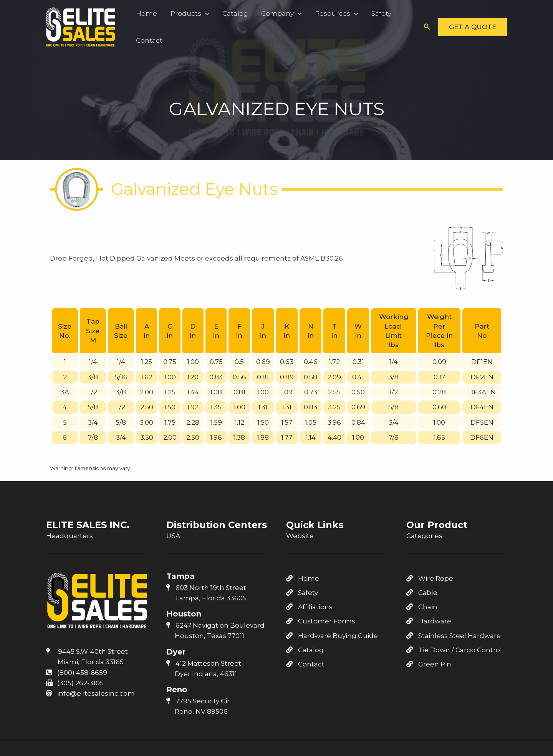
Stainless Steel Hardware (454, 636)
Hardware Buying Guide (332, 636)
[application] (201, 13)
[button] (427, 27)
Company (271, 13)
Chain (422, 607)
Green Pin (429, 664)
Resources (324, 13)
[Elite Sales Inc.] (81, 26)
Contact (148, 40)
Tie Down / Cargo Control (454, 650)
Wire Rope (430, 578)
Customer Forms (321, 621)
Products (185, 13)
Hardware (429, 621)
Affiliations (309, 607)
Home (145, 13)
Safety (366, 13)
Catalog (228, 13)
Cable (422, 593)
